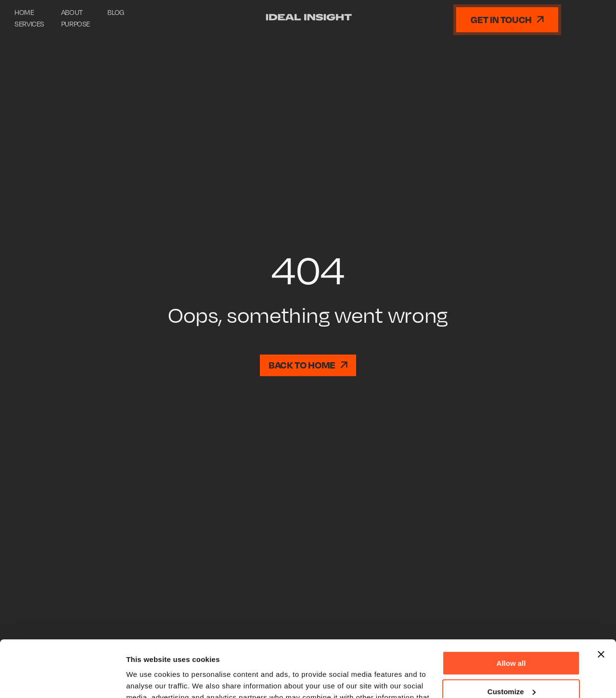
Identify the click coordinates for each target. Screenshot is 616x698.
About (72, 12)
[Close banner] (601, 598)
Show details (148, 679)
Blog (116, 12)
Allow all (511, 607)
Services (29, 24)
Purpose (76, 24)
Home (24, 12)
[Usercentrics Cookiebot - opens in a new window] (62, 679)
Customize (512, 635)
